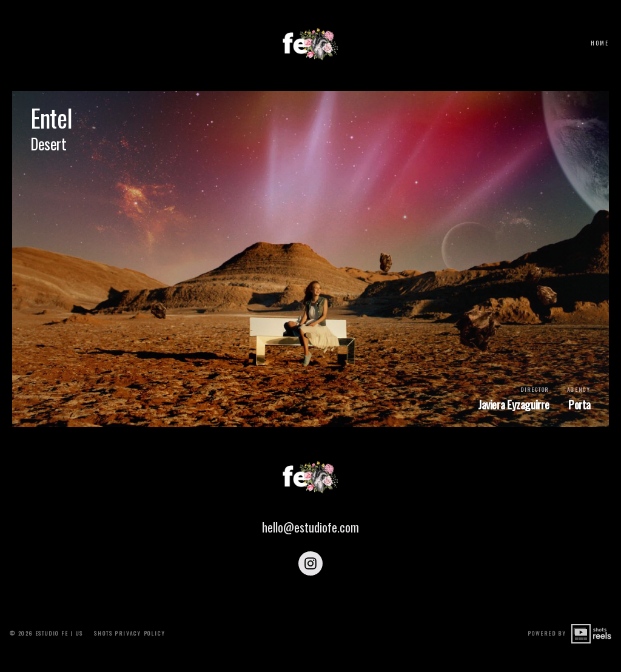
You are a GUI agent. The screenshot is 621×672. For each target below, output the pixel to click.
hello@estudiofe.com (310, 552)
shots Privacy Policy (129, 651)
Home (600, 43)
